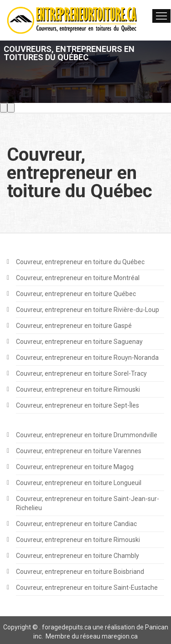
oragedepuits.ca (68, 627)
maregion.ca (120, 636)
